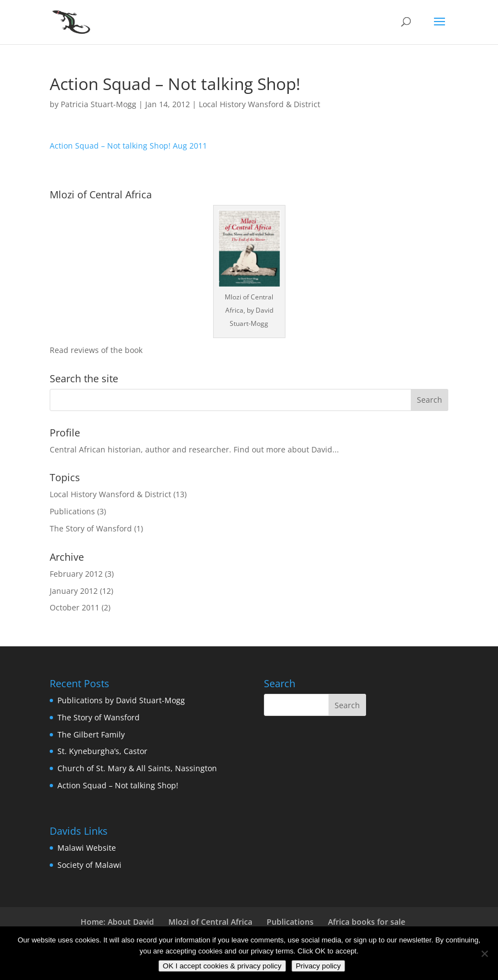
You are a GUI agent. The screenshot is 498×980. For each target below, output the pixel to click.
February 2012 (76, 574)
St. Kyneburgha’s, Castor (102, 751)
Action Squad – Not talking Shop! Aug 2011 (128, 146)
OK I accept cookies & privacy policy (222, 966)
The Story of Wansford (91, 528)
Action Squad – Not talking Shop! (118, 785)
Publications (72, 511)
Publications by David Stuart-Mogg (121, 700)
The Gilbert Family (91, 734)
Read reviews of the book (96, 350)
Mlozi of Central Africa (210, 922)
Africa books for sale (367, 922)
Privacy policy (318, 966)
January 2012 (74, 591)
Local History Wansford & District (259, 104)
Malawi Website (87, 848)
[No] (484, 953)
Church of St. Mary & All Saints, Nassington (137, 768)
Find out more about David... (286, 449)
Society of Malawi (89, 865)
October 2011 (75, 607)
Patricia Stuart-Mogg (99, 104)
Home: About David (117, 922)
